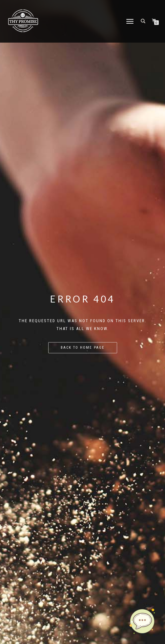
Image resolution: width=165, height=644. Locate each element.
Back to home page (83, 348)
